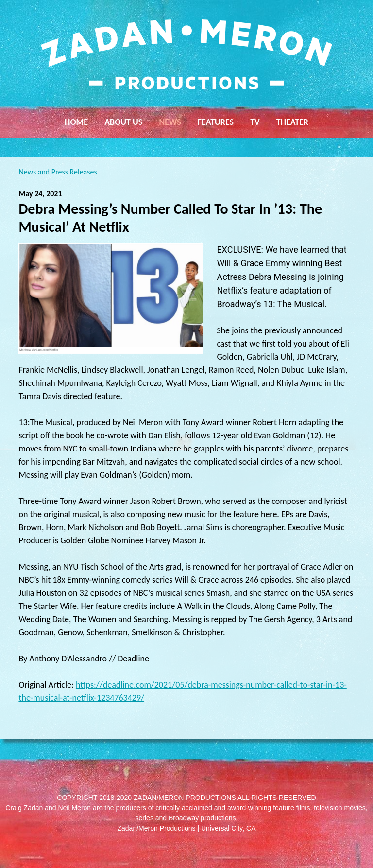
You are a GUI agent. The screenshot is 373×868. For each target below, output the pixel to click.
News (170, 122)
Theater (292, 122)
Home (76, 122)
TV (255, 122)
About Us (123, 122)
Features (216, 122)
